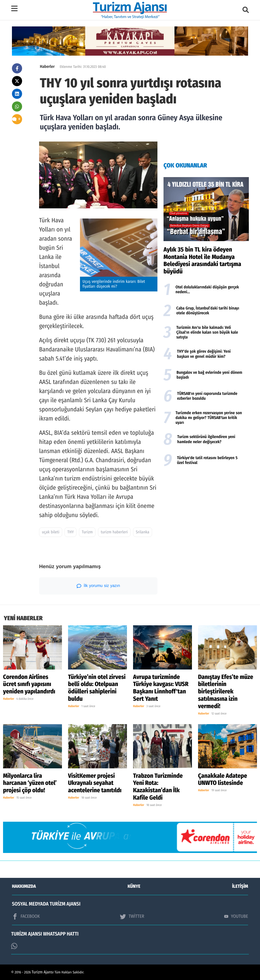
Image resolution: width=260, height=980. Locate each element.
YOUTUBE (236, 916)
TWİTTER (132, 916)
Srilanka (143, 532)
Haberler (47, 67)
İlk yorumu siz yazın (98, 586)
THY (70, 532)
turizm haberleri (114, 532)
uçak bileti (51, 532)
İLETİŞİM (240, 886)
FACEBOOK (26, 916)
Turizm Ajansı (43, 972)
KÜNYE (134, 886)
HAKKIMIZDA (24, 886)
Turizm (87, 532)
